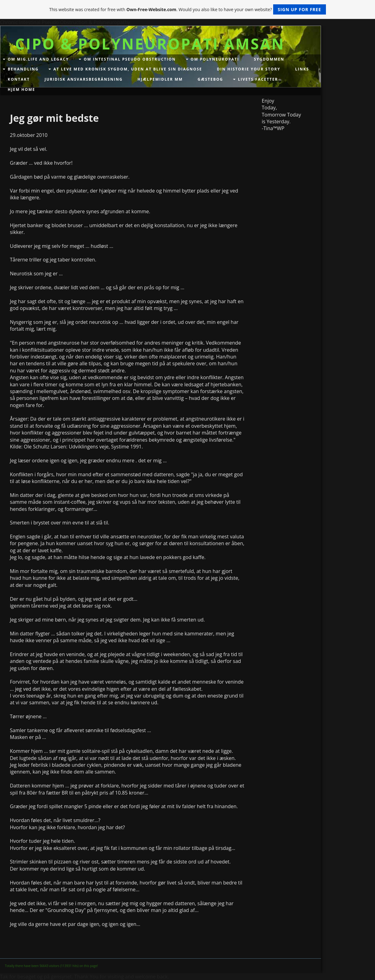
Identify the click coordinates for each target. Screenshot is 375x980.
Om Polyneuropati (215, 59)
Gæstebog (210, 79)
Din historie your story (249, 69)
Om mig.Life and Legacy (38, 59)
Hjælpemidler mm (160, 79)
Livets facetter (258, 79)
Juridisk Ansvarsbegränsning (83, 79)
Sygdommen (269, 59)
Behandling (23, 69)
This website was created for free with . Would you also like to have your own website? (187, 9)
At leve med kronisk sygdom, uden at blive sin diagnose (128, 69)
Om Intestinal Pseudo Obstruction (130, 59)
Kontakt (19, 79)
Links (302, 69)
